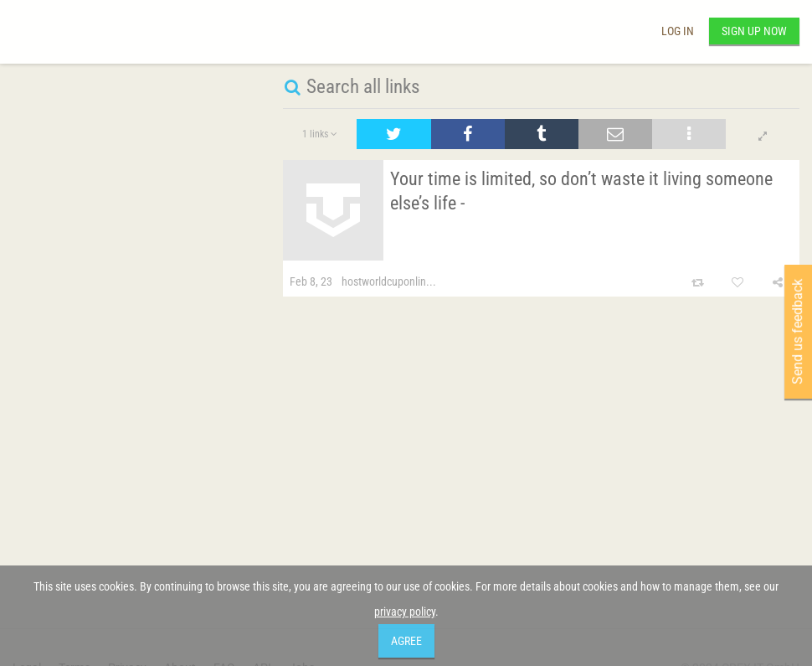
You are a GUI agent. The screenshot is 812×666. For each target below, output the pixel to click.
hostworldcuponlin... (389, 281)
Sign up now (754, 31)
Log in (678, 31)
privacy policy (405, 612)
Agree (406, 641)
